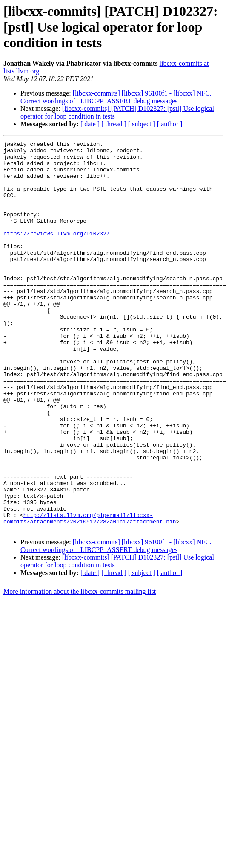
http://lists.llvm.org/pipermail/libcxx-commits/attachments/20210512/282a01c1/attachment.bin (90, 594)
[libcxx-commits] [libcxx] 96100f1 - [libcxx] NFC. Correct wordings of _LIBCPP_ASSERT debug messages (116, 97)
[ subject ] (142, 124)
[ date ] (90, 124)
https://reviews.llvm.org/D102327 (57, 253)
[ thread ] (114, 124)
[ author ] (170, 124)
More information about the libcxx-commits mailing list (80, 668)
